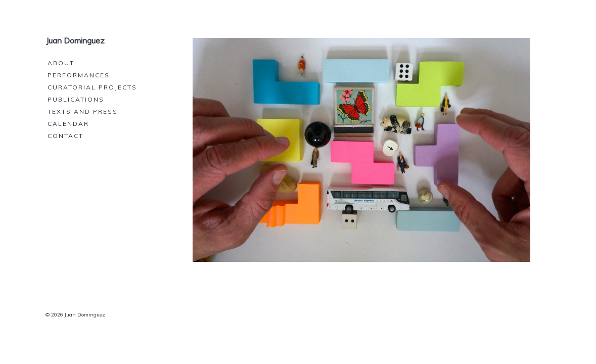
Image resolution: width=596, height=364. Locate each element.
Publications (76, 99)
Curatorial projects (92, 87)
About (61, 63)
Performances (79, 75)
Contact (65, 136)
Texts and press (83, 111)
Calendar (68, 124)
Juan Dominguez (75, 40)
